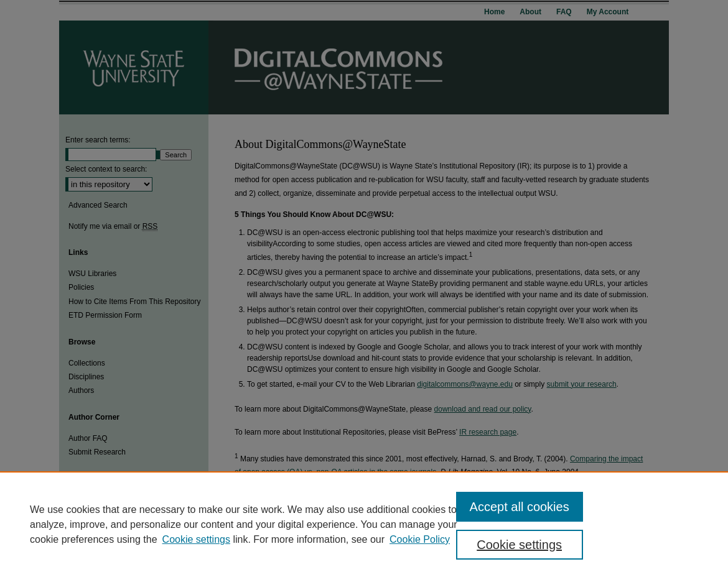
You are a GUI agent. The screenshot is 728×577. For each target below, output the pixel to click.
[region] (364, 524)
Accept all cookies (520, 507)
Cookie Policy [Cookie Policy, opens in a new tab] (420, 539)
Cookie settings (196, 539)
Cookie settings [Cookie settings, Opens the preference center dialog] (519, 545)
